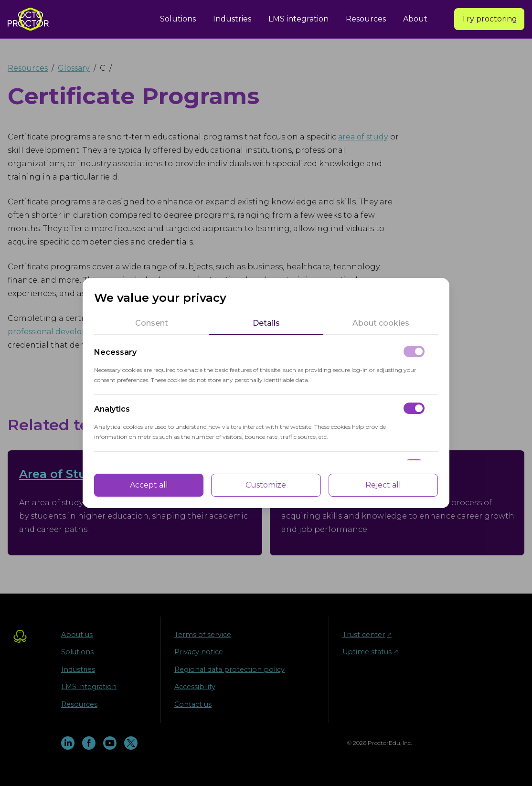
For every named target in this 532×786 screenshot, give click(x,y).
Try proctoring (489, 19)
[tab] (151, 323)
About (415, 19)
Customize (266, 485)
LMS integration (298, 19)
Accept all (149, 485)
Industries (232, 19)
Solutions (178, 19)
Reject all (383, 485)
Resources (366, 19)
